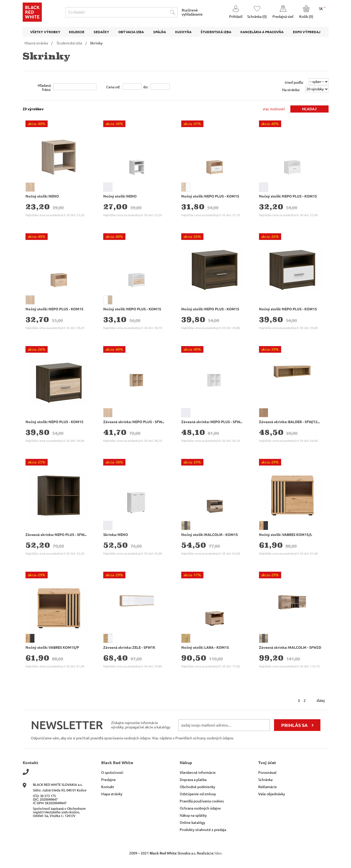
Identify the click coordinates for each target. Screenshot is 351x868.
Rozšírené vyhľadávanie (192, 12)
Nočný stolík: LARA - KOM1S (205, 647)
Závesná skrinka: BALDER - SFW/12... (289, 422)
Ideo (218, 853)
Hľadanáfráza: (44, 88)
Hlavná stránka (36, 43)
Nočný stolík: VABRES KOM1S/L (286, 535)
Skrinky (96, 43)
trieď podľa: (294, 82)
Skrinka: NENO (116, 535)
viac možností (274, 109)
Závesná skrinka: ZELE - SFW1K (129, 647)
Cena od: (113, 87)
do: (146, 87)
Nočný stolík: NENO (42, 196)
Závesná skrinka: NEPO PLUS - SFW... (134, 422)
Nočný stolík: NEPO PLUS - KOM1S (210, 196)
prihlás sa (294, 725)
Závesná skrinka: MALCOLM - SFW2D (290, 647)
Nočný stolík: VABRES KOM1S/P (52, 647)
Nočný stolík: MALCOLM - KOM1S (210, 535)
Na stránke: (291, 90)
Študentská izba (69, 43)
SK (322, 8)
